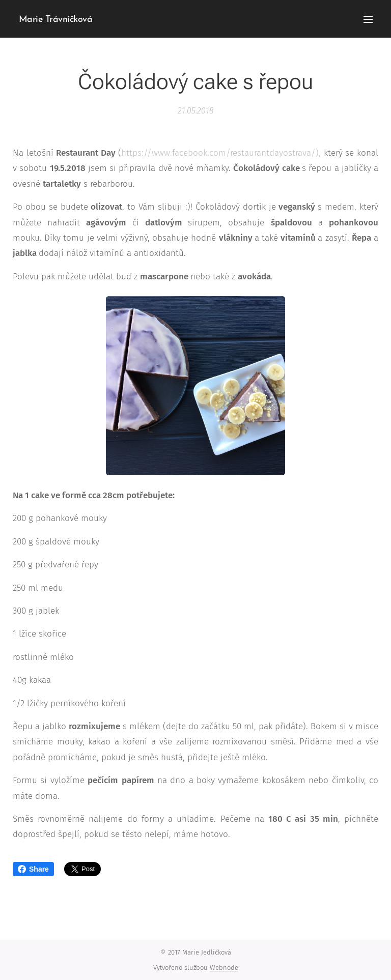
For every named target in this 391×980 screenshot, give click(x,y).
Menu (368, 19)
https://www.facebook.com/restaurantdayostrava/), (221, 153)
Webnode (224, 968)
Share (33, 869)
